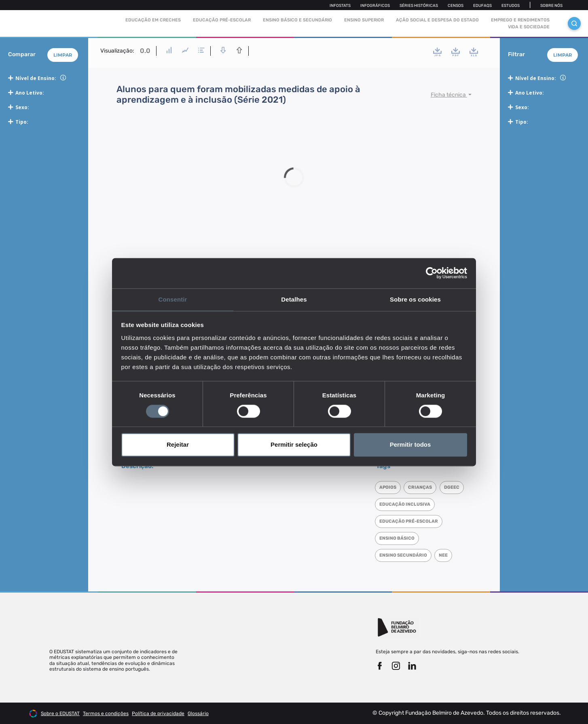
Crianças (422, 487)
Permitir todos (410, 445)
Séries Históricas (419, 6)
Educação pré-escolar (222, 20)
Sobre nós (551, 6)
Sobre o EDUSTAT (60, 713)
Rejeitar (178, 445)
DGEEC (388, 504)
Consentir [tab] (173, 299)
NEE (445, 555)
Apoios (389, 487)
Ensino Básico (398, 538)
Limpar (63, 55)
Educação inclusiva (434, 504)
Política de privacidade (158, 713)
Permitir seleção (294, 445)
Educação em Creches (153, 20)
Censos (456, 6)
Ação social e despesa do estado (437, 20)
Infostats (340, 6)
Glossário (198, 713)
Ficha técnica (449, 95)
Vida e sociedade (529, 27)
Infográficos (375, 6)
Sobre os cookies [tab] (415, 299)
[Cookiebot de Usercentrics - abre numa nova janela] (432, 272)
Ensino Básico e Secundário (297, 20)
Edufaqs (482, 6)
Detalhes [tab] (294, 299)
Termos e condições (106, 713)
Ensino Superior (364, 20)
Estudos (511, 6)
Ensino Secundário (404, 555)
